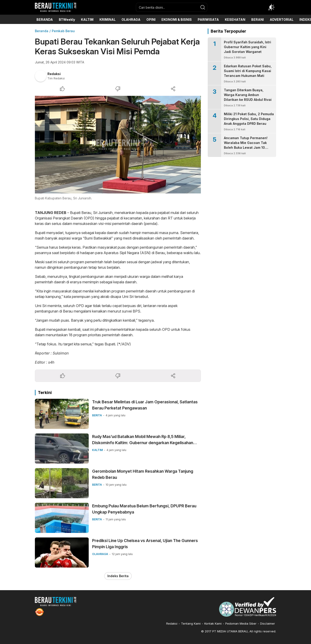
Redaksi (54, 74)
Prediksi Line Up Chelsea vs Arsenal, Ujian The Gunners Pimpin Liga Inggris (145, 544)
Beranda (42, 31)
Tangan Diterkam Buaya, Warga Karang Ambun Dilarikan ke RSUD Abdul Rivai (248, 95)
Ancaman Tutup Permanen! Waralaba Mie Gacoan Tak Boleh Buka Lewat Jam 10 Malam (246, 145)
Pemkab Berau (63, 31)
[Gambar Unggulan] (118, 145)
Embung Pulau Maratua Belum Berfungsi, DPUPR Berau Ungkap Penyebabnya (144, 509)
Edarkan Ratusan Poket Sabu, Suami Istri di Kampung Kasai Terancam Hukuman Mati (248, 71)
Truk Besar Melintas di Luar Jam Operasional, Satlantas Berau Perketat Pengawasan (145, 405)
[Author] (41, 76)
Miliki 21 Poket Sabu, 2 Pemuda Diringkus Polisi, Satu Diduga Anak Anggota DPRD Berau (249, 119)
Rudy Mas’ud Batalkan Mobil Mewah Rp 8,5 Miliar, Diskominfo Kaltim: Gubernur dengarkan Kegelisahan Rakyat (143, 443)
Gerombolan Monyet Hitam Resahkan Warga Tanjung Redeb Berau (143, 474)
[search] (203, 7)
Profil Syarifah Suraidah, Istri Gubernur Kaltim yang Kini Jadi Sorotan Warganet (248, 47)
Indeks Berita (118, 576)
